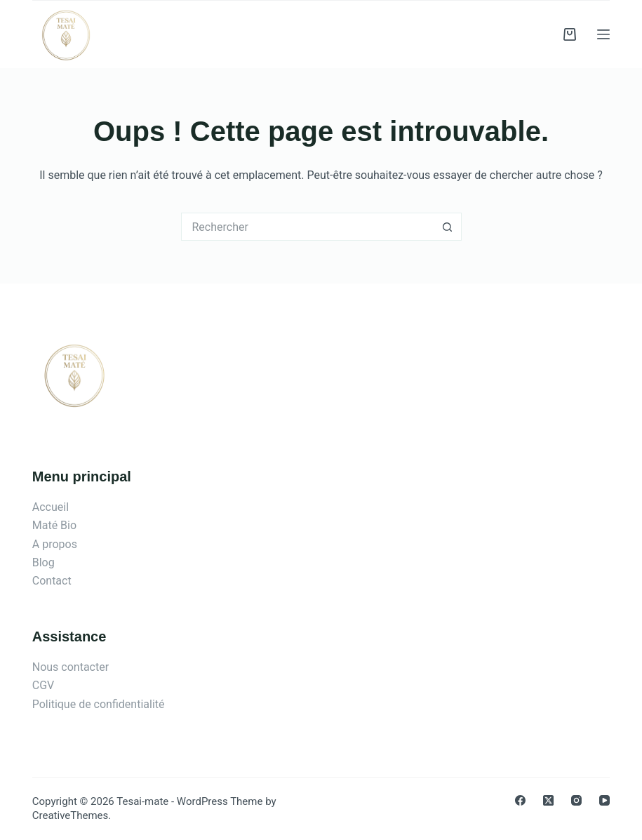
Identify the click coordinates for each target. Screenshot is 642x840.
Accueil (51, 507)
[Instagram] (576, 800)
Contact (52, 581)
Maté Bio (54, 525)
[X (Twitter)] (548, 800)
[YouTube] (604, 800)
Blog (44, 562)
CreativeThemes (71, 815)
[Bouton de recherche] (448, 227)
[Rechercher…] (307, 227)
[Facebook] (520, 800)
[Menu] (603, 34)
